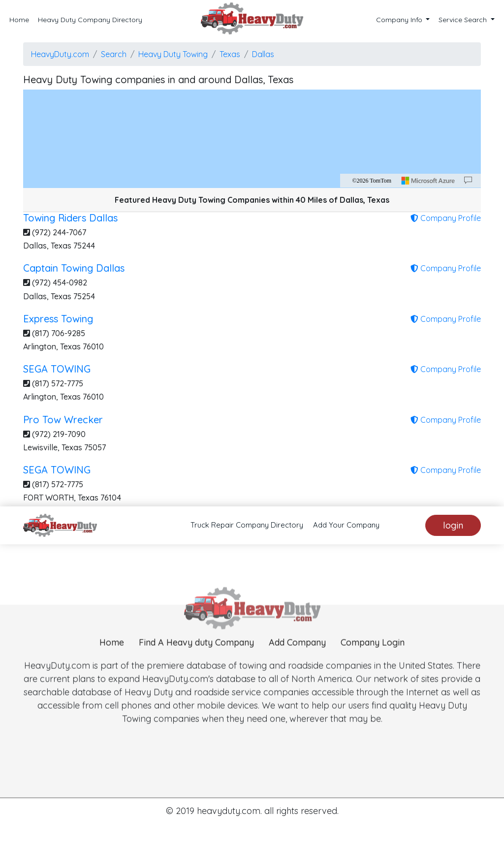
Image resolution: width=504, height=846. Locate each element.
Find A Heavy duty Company (196, 658)
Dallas (263, 54)
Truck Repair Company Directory (247, 525)
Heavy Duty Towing (173, 54)
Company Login (373, 658)
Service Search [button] (464, 20)
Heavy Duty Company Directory (90, 20)
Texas (230, 54)
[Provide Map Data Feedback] (468, 181)
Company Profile (446, 218)
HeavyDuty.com (60, 54)
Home (19, 20)
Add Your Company (346, 525)
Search (114, 54)
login (453, 525)
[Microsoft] (428, 181)
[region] (252, 139)
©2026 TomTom (372, 181)
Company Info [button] (400, 20)
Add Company (297, 658)
